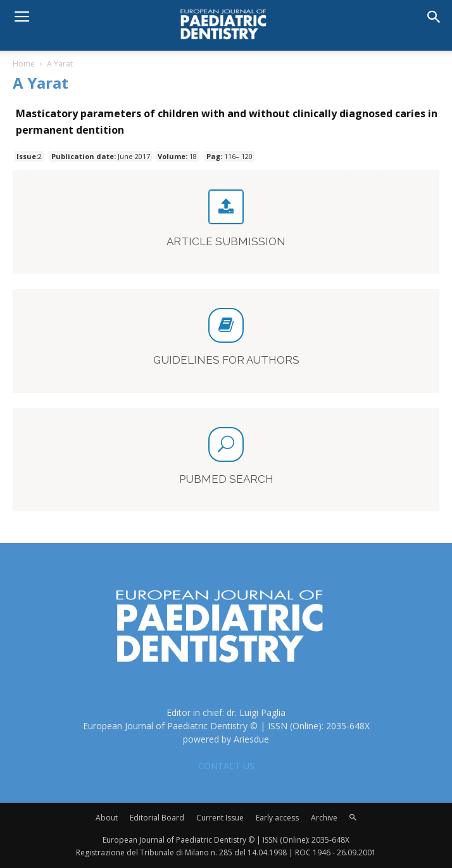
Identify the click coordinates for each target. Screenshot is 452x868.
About (107, 818)
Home (24, 64)
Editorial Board (157, 818)
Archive (324, 818)
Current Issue (220, 818)
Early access (277, 818)
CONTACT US (226, 766)
